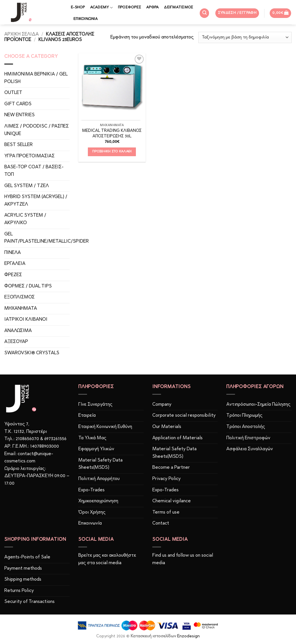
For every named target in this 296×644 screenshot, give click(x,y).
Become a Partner (171, 468)
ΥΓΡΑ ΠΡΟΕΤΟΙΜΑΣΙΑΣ (29, 156)
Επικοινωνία (90, 523)
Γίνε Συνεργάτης (95, 405)
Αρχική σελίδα (22, 34)
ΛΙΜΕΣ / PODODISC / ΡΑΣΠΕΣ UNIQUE (37, 130)
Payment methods (23, 569)
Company (162, 405)
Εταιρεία (87, 416)
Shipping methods (23, 580)
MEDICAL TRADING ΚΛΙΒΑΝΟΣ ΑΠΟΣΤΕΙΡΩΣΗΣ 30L (112, 134)
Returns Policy (19, 591)
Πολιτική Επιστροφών (248, 438)
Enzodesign (188, 636)
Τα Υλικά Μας (92, 438)
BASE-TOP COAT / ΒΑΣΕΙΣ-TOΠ (34, 171)
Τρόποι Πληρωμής (244, 416)
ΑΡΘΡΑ (152, 7)
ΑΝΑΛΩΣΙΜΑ (18, 331)
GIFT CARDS (18, 104)
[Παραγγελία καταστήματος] (245, 37)
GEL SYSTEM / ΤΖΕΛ (27, 186)
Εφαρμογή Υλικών (96, 449)
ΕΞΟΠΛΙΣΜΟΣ (20, 297)
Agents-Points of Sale (28, 557)
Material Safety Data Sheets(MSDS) (100, 464)
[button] (237, 13)
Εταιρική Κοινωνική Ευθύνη (105, 427)
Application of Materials (177, 438)
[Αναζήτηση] (204, 13)
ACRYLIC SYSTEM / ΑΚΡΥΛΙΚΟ (25, 219)
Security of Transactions (29, 602)
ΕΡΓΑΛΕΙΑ (15, 264)
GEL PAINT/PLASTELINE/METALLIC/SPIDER (47, 238)
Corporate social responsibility (184, 416)
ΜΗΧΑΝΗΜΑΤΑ (21, 309)
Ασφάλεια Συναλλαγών (250, 449)
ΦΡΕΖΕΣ (13, 275)
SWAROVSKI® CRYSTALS (32, 353)
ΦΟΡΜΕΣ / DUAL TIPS (28, 286)
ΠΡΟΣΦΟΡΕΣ (129, 7)
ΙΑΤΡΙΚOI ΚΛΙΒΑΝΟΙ (26, 320)
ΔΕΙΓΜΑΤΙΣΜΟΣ (178, 7)
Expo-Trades (91, 490)
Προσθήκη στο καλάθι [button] (112, 152)
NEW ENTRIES (20, 115)
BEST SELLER (18, 145)
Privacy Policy (166, 479)
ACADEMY (101, 8)
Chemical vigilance (172, 501)
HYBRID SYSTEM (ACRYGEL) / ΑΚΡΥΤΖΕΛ (36, 201)
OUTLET (13, 93)
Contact (161, 523)
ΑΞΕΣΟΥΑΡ (16, 342)
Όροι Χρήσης (92, 512)
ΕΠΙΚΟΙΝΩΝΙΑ (86, 19)
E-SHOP (78, 7)
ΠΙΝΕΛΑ (13, 253)
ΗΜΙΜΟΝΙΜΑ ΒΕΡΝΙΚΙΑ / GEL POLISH (36, 78)
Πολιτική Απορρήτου (99, 479)
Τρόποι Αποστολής (246, 427)
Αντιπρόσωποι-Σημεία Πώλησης (258, 405)
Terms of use (166, 512)
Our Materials (167, 427)
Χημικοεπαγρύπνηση (98, 501)
